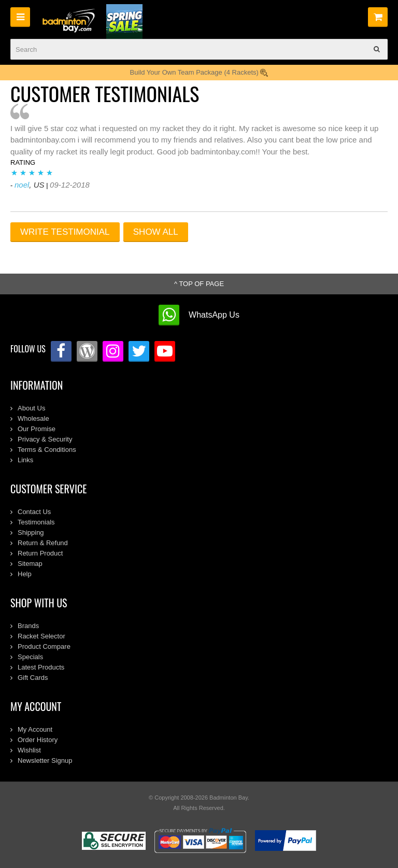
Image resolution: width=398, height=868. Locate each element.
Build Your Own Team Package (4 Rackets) (199, 72)
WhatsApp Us (214, 315)
